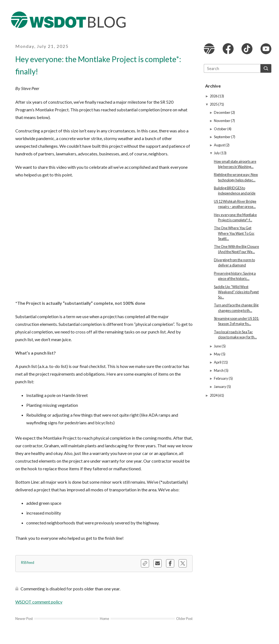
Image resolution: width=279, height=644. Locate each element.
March (219, 370)
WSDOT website (209, 49)
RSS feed (28, 562)
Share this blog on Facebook (170, 563)
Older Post (184, 619)
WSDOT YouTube (266, 49)
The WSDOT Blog (68, 20)
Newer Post (24, 619)
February (221, 378)
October (221, 129)
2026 (214, 96)
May (218, 354)
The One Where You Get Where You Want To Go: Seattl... (234, 233)
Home (104, 619)
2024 (214, 395)
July (217, 153)
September (223, 137)
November (222, 121)
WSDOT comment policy (39, 602)
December (222, 112)
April (218, 362)
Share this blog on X (183, 563)
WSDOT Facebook (228, 49)
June (218, 346)
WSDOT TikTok (247, 49)
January (220, 387)
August (220, 145)
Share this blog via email (158, 563)
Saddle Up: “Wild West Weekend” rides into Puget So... (236, 292)
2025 (214, 104)
